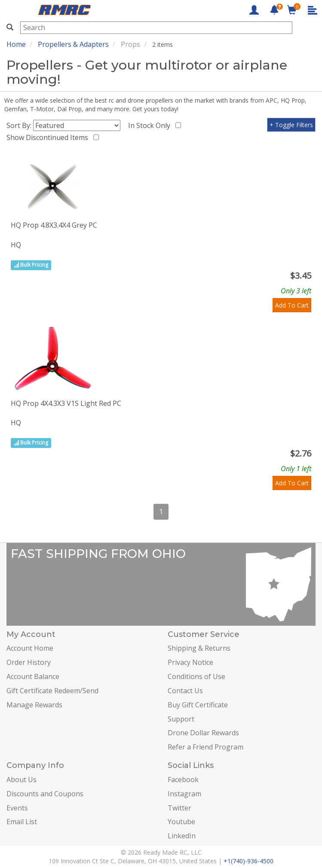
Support (181, 719)
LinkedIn (182, 836)
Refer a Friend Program (205, 747)
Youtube (181, 822)
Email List (22, 822)
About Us (21, 780)
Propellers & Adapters (73, 44)
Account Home (30, 648)
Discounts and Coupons (45, 794)
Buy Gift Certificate (198, 705)
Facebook (183, 780)
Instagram (184, 794)
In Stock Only (151, 125)
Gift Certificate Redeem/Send (52, 691)
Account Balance (33, 676)
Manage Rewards (34, 705)
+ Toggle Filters (291, 125)
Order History (29, 662)
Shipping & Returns (199, 648)
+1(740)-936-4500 (248, 861)
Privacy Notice (190, 662)
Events (17, 808)
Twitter (179, 808)
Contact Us (185, 691)
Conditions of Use (196, 676)
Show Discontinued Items (49, 137)
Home (16, 44)
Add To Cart (292, 305)
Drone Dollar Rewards (203, 733)
